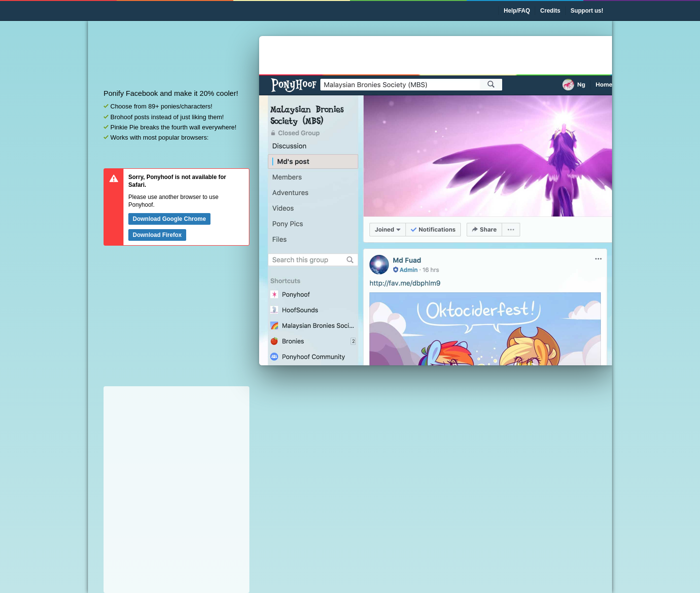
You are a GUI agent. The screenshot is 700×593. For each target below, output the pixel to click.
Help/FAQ (517, 11)
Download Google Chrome (169, 219)
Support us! (587, 11)
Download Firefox (157, 235)
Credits (550, 11)
